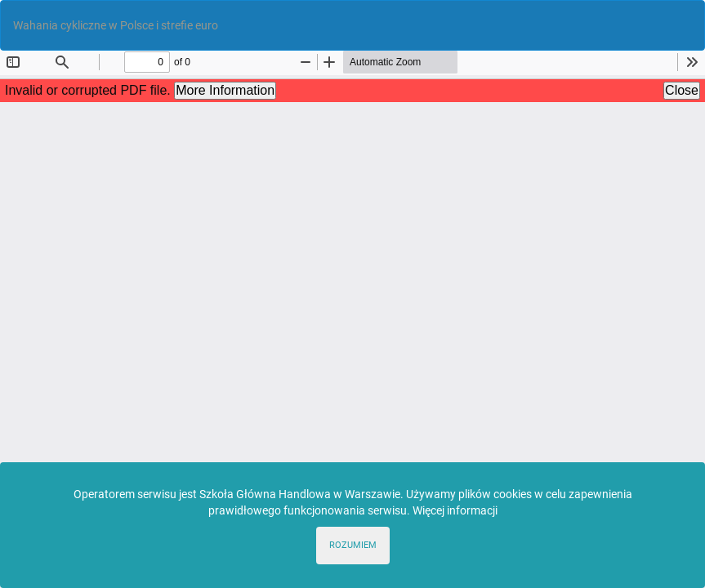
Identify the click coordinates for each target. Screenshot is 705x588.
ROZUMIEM (353, 545)
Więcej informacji (455, 510)
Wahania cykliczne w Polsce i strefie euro (116, 25)
